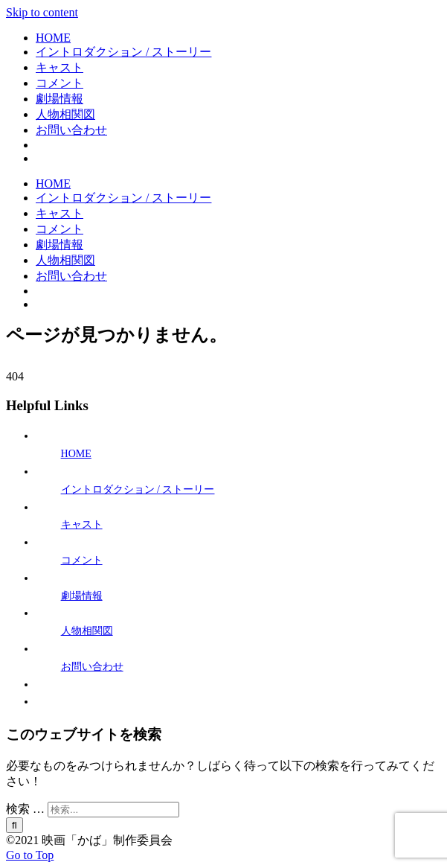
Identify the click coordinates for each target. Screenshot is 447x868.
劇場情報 (82, 596)
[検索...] (113, 810)
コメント (82, 560)
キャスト (82, 524)
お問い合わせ (92, 667)
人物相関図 (87, 631)
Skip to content (42, 12)
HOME (76, 454)
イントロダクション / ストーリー (138, 489)
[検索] (15, 825)
